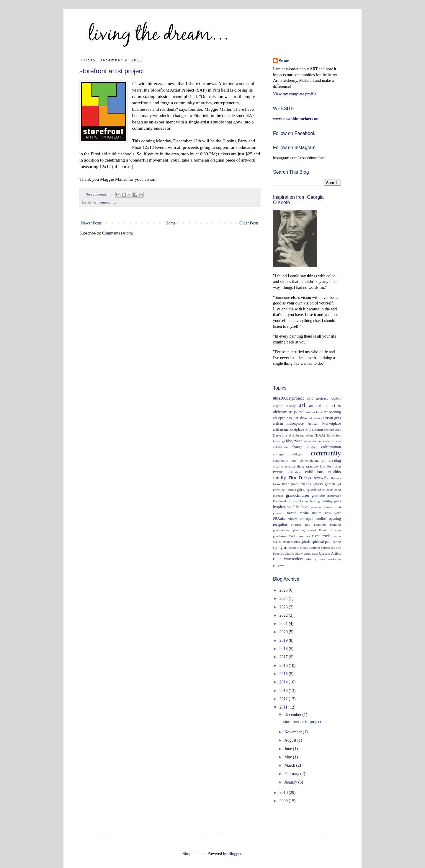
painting (335, 525)
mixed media (298, 513)
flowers (336, 478)
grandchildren (297, 495)
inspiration (282, 507)
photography (281, 530)
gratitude (318, 496)
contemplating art (312, 460)
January (291, 782)
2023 (284, 607)
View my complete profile (295, 94)
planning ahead (304, 530)
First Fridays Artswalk (309, 478)
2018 (284, 649)
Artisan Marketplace (324, 424)
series (277, 542)
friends (306, 484)
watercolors (294, 559)
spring (337, 542)
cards (337, 441)
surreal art (328, 548)
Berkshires (334, 435)
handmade (334, 496)
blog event (294, 441)
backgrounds (332, 429)
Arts (308, 429)
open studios (316, 519)
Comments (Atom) (118, 233)
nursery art (296, 519)
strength (294, 548)
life (296, 507)
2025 (284, 590)
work (322, 559)
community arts (285, 460)
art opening (332, 412)
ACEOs (336, 398)
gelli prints (289, 490)
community (108, 202)
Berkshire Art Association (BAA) (299, 435)
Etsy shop (334, 466)
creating (335, 460)
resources (304, 536)
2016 (310, 398)
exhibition (294, 472)
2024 (284, 599)
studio (304, 548)
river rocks (322, 536)
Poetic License (330, 530)
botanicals (309, 441)
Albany (291, 406)
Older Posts (249, 223)
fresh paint (290, 484)
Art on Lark (314, 412)
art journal (297, 412)
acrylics (278, 406)
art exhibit (318, 406)
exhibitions (314, 472)
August (291, 740)
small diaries (291, 542)
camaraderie (325, 441)
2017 (284, 657)
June (288, 749)
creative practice (284, 466)
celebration (280, 447)
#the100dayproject (288, 398)
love (305, 507)
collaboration (331, 447)
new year (333, 513)
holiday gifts (331, 501)
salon (337, 536)
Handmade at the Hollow (291, 501)
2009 (284, 801)
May (288, 757)
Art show (300, 418)
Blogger (235, 854)
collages (297, 454)
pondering (280, 536)
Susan (284, 61)
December (293, 715)
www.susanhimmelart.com (296, 119)
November (294, 732)
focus (277, 484)
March (290, 765)
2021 (284, 624)
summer (315, 548)
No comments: (97, 194)
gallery (318, 484)
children (312, 447)
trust (315, 553)
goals (330, 490)
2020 (284, 632)
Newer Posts (91, 223)
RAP (292, 536)
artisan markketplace (288, 429)
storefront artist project (112, 71)
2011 (284, 707)
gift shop (304, 490)
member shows (322, 507)
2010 (284, 793)
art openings (282, 418)
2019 (284, 640)
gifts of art (318, 490)
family (279, 478)
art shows (315, 418)
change (297, 447)
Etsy (323, 466)
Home (171, 223)
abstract (322, 398)
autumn (317, 429)
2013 (284, 691)
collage (278, 454)
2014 (284, 682)
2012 (284, 699)
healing (315, 501)
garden (330, 484)
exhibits (334, 472)
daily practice (308, 466)
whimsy (311, 559)
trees (307, 553)
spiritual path (322, 542)
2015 (284, 674)
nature (317, 513)
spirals (306, 542)
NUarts (279, 518)
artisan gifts (332, 418)
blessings (279, 441)
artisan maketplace (288, 424)
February (292, 774)
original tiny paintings (308, 525)
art (95, 202)
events (278, 472)
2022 (284, 615)
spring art (280, 548)
